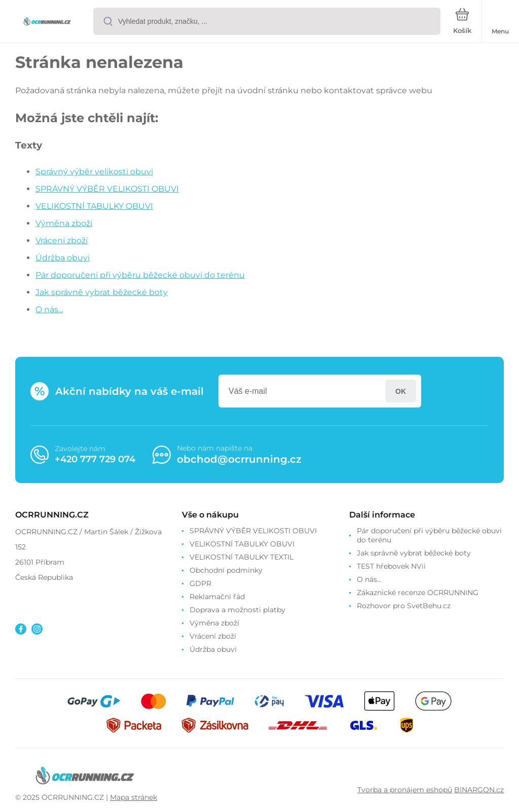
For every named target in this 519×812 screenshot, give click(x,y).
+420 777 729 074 (95, 459)
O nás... (49, 309)
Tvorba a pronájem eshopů (405, 790)
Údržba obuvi (63, 258)
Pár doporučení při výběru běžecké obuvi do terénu (140, 275)
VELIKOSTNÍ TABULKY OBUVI (94, 206)
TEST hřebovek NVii (391, 566)
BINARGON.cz (479, 790)
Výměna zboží (64, 223)
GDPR (200, 583)
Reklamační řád (217, 597)
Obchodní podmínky (226, 570)
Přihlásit (401, 391)
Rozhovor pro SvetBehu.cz (404, 606)
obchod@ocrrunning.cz (239, 459)
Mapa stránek (134, 797)
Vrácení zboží (62, 241)
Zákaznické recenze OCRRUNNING (418, 593)
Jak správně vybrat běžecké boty (102, 292)
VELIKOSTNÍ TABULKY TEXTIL (242, 557)
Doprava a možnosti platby (237, 610)
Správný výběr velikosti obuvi (94, 172)
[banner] (47, 22)
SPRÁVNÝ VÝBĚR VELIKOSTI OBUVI (107, 189)
